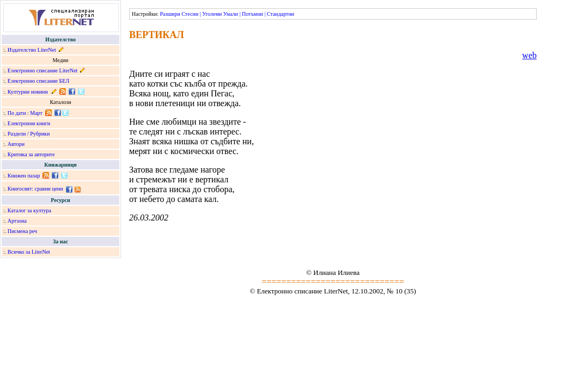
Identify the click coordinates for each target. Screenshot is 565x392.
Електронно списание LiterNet (43, 71)
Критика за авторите (31, 154)
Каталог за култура (29, 210)
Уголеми (212, 14)
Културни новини (28, 92)
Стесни (190, 14)
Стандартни (281, 14)
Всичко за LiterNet (29, 252)
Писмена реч (22, 231)
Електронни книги (29, 123)
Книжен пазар (24, 176)
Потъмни (253, 14)
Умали (231, 14)
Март (36, 113)
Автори (16, 144)
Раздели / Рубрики (29, 134)
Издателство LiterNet (32, 50)
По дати (17, 113)
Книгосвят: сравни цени (35, 189)
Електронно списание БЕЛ (38, 81)
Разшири (170, 14)
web (529, 55)
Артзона (17, 221)
